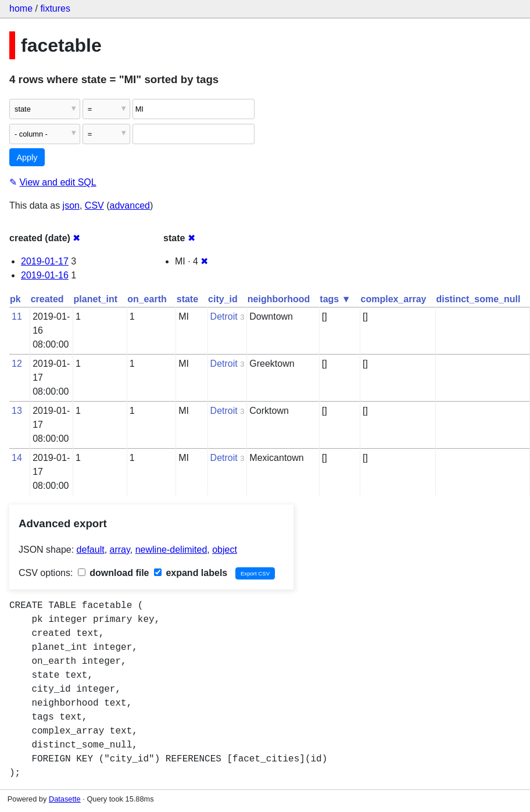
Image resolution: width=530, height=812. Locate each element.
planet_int (96, 299)
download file (114, 573)
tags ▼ (335, 299)
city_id (223, 299)
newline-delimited (171, 550)
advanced (130, 205)
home (21, 8)
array (120, 550)
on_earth (147, 299)
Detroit (224, 316)
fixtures (55, 8)
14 (17, 458)
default (91, 550)
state (187, 299)
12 (17, 364)
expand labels (191, 573)
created (47, 299)
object (225, 550)
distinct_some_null (478, 299)
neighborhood (279, 299)
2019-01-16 (45, 275)
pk (15, 299)
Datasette (65, 799)
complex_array (394, 299)
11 (17, 316)
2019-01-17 (45, 261)
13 (17, 411)
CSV (94, 205)
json (71, 205)
